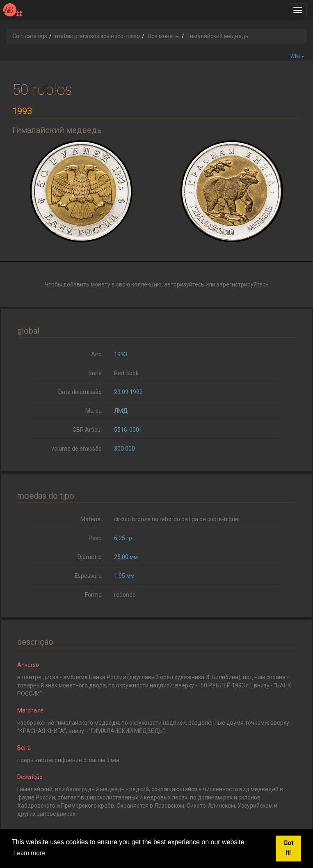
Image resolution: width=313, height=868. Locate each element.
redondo (125, 595)
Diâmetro (90, 557)
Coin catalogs (30, 36)
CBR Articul (87, 430)
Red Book (126, 373)
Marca (94, 411)
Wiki (297, 56)
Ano (96, 354)
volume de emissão (77, 449)
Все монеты (164, 36)
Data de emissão (80, 392)
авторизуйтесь (184, 284)
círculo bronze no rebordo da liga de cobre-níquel (177, 519)
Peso (95, 538)
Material (91, 519)
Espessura (88, 576)
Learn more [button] (29, 853)
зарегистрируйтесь (243, 284)
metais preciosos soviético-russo (97, 36)
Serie (95, 373)
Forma (93, 595)
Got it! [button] (288, 848)
